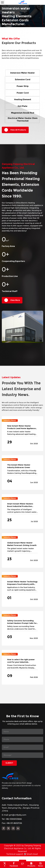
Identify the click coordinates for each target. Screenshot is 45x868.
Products (31, 864)
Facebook (14, 864)
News (41, 864)
